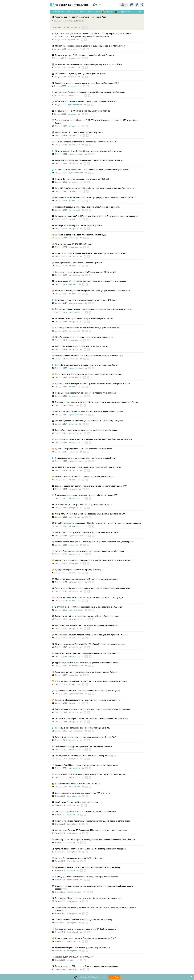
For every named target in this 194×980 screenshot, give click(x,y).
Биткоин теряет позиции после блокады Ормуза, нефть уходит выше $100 (88, 64)
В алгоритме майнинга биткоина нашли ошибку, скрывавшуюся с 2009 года (88, 607)
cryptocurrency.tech (75, 105)
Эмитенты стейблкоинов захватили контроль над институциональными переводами (93, 588)
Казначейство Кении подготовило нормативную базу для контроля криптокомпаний (93, 821)
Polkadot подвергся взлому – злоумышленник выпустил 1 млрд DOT (85, 737)
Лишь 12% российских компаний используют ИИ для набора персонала (87, 616)
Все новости (58, 12)
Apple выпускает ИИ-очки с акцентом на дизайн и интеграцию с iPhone (87, 663)
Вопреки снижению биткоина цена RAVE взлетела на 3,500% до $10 (86, 272)
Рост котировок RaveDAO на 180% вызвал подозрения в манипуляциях (87, 625)
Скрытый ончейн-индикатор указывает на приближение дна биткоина (86, 430)
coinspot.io (72, 58)
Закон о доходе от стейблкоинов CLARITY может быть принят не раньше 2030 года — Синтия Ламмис (97, 121)
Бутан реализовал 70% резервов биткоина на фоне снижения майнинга (87, 966)
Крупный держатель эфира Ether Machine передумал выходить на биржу (88, 867)
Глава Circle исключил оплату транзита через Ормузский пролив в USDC (87, 83)
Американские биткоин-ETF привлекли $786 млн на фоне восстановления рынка (91, 830)
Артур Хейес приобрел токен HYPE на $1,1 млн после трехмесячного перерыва (90, 849)
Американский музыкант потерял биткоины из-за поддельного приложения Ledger (92, 635)
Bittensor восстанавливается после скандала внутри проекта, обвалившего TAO (91, 486)
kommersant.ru (74, 312)
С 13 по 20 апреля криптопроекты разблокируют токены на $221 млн (86, 142)
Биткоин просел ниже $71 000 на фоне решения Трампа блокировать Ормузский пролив (94, 542)
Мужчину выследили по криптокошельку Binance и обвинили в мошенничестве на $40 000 (95, 839)
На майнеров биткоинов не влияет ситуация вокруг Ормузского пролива (87, 328)
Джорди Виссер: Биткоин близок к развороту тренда (79, 570)
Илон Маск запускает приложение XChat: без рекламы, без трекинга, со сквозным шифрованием (98, 523)
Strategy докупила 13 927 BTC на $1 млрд (74, 244)
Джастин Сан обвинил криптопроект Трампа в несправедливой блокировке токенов (93, 383)
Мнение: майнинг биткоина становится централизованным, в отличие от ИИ (89, 356)
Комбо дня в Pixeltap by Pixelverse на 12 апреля (77, 802)
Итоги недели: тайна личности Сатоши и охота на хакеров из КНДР (86, 938)
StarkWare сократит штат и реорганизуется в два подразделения (84, 337)
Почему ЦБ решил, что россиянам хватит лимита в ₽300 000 (82, 179)
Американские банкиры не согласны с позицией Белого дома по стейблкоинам (90, 92)
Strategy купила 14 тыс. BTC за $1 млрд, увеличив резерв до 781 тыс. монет (89, 151)
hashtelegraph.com (76, 526)
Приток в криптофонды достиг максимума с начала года (80, 235)
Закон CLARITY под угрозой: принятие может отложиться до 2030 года (87, 532)
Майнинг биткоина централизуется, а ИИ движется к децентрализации (86, 579)
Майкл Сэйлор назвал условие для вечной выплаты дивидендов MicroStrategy (90, 46)
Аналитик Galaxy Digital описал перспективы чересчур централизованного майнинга (92, 291)
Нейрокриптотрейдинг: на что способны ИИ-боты (77, 784)
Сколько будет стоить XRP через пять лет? (74, 957)
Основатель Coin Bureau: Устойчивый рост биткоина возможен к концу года (89, 597)
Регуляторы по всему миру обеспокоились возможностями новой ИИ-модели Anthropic (94, 560)
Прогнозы (80, 12)
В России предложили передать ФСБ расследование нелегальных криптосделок (91, 681)
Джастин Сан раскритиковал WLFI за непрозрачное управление (83, 449)
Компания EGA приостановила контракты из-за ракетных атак (83, 947)
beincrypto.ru (72, 27)
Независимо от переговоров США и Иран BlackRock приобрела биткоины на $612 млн (94, 439)
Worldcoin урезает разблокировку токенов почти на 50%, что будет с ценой (89, 421)
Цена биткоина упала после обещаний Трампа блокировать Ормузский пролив (90, 774)
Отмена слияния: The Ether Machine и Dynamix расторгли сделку (84, 920)
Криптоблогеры (93, 12)
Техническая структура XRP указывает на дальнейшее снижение (84, 746)
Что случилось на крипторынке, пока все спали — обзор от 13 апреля (86, 756)
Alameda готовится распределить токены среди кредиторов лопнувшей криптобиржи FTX (95, 197)
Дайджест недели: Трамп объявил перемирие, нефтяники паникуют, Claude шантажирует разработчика (95, 887)
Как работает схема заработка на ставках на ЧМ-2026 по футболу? (86, 929)
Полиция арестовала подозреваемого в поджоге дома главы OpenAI (86, 458)
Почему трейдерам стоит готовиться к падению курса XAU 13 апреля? (86, 877)
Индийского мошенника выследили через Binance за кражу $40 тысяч (86, 300)
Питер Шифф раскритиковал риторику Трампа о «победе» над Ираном (87, 365)
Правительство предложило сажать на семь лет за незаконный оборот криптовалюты (94, 309)
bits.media (73, 126)
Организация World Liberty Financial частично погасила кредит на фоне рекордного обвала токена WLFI (96, 909)
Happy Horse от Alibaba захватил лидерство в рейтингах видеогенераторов (89, 374)
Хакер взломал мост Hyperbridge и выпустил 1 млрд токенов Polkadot (86, 672)
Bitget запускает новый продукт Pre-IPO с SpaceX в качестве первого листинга (90, 644)
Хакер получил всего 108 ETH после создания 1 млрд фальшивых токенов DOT (90, 514)
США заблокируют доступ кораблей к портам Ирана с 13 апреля (84, 504)
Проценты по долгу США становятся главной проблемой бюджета (85, 55)
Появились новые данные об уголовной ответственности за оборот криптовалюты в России (96, 402)
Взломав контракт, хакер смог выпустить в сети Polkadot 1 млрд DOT (86, 495)
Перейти (114, 977)
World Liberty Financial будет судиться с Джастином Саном (81, 346)
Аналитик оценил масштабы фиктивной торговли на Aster (81, 17)
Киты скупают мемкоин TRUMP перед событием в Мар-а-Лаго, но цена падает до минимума (96, 216)
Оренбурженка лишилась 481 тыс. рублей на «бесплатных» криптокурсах (88, 691)
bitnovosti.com (74, 517)
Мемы (110, 12)
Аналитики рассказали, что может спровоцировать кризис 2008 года (86, 101)
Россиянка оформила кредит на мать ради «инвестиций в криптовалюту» (88, 700)
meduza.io (73, 284)
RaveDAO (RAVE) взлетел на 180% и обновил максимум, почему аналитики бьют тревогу (94, 188)
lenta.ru (72, 405)
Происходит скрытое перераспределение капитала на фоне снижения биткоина (91, 253)
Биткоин (70, 12)
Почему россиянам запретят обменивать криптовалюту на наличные (86, 393)
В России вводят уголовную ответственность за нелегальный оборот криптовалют (92, 170)
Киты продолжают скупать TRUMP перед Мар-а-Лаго (79, 225)
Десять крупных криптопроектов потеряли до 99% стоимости (83, 793)
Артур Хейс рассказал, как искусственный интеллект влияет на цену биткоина (89, 551)
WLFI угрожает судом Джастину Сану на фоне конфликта (81, 74)
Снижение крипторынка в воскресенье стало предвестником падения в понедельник (93, 709)
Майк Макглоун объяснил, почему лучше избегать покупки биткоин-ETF (87, 653)
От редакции (125, 12)
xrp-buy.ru (72, 40)
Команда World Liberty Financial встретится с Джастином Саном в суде (87, 765)
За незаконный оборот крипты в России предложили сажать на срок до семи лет (91, 281)
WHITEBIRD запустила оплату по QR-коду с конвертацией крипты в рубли (88, 467)
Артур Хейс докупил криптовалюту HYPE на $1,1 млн (79, 858)
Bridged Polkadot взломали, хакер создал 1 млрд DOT (79, 132)
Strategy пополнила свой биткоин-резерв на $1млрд (78, 263)
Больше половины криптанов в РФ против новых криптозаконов (84, 318)
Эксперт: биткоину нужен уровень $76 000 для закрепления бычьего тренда (89, 411)
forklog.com (73, 238)
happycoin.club (73, 95)
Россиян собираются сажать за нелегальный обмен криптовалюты (84, 476)
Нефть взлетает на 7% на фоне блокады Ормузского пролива (83, 111)
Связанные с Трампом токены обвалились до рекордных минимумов (86, 811)
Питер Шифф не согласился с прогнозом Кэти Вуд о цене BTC (83, 728)
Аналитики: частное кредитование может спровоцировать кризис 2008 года (89, 160)
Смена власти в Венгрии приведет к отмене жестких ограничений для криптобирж (92, 718)
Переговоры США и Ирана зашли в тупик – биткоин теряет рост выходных (88, 898)
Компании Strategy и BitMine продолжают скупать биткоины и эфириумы (88, 207)
